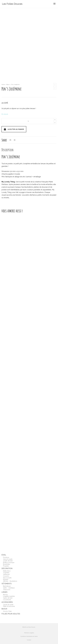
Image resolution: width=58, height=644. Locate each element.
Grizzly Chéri (7, 611)
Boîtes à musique (9, 562)
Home (3, 84)
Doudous (6, 557)
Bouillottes (7, 564)
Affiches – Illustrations (10, 581)
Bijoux (8, 84)
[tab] (8, 150)
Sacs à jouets (7, 578)
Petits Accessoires (9, 606)
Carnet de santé (8, 605)
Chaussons (7, 590)
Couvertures (7, 600)
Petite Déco (7, 571)
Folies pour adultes (11, 614)
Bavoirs (5, 595)
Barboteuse (7, 586)
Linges (4, 592)
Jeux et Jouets (8, 559)
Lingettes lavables (9, 596)
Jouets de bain (8, 561)
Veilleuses (6, 574)
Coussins (6, 576)
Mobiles (6, 579)
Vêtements (7, 584)
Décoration (7, 568)
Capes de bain (8, 598)
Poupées (6, 566)
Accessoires (7, 602)
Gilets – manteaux (9, 588)
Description (8, 150)
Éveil (4, 555)
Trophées (6, 573)
